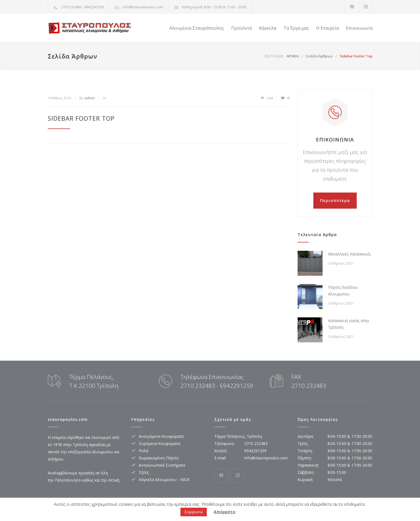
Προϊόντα (242, 28)
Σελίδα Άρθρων (72, 56)
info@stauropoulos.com (143, 7)
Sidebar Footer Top (81, 118)
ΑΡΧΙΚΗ (293, 56)
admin (90, 98)
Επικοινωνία (359, 28)
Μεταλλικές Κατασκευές (349, 254)
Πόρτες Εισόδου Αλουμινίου (343, 291)
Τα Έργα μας (296, 28)
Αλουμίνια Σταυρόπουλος (197, 28)
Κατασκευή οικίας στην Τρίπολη (349, 324)
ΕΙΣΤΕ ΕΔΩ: (274, 56)
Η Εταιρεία (327, 28)
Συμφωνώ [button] (194, 512)
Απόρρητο (225, 512)
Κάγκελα (268, 28)
